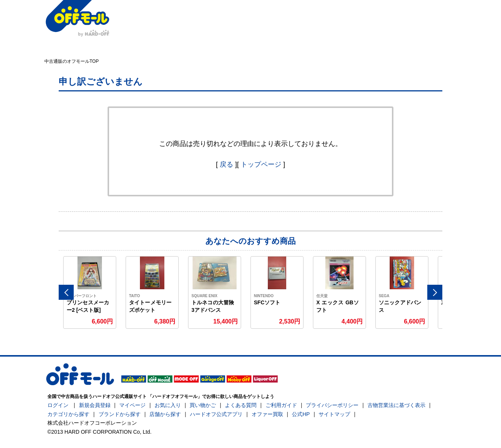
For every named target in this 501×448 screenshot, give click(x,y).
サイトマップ (334, 414)
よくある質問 (241, 405)
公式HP (301, 414)
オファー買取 (267, 414)
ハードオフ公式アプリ (216, 414)
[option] (90, 292)
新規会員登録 (95, 405)
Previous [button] (66, 292)
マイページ (132, 405)
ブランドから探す (120, 414)
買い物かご (203, 405)
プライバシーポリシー (332, 405)
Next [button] (435, 292)
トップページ (261, 164)
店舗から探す (165, 414)
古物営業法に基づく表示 (396, 405)
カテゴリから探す (68, 414)
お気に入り (168, 405)
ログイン (58, 405)
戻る (226, 164)
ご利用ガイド (281, 405)
